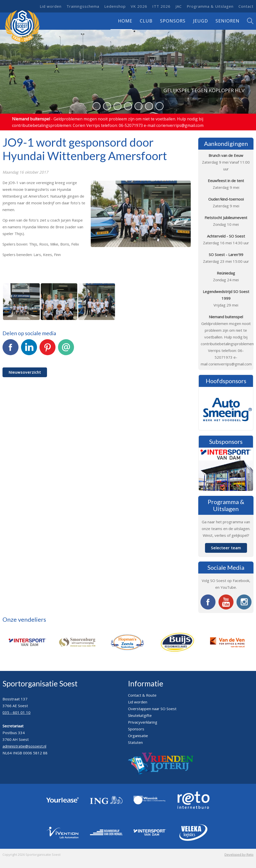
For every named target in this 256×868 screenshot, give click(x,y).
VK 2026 (139, 6)
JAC (179, 6)
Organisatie (138, 736)
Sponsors (173, 21)
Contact (246, 6)
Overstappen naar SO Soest (152, 709)
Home (125, 21)
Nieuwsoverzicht (25, 372)
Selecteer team (226, 548)
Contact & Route (142, 695)
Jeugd (200, 21)
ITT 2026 (161, 6)
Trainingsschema (83, 6)
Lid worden (51, 6)
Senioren (227, 21)
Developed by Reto (239, 855)
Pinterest (47, 350)
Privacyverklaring (143, 722)
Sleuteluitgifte (140, 715)
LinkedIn (29, 350)
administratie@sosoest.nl (24, 746)
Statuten (135, 742)
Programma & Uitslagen (210, 6)
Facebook (10, 350)
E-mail (66, 350)
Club (146, 21)
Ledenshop (115, 6)
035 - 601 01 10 (16, 712)
